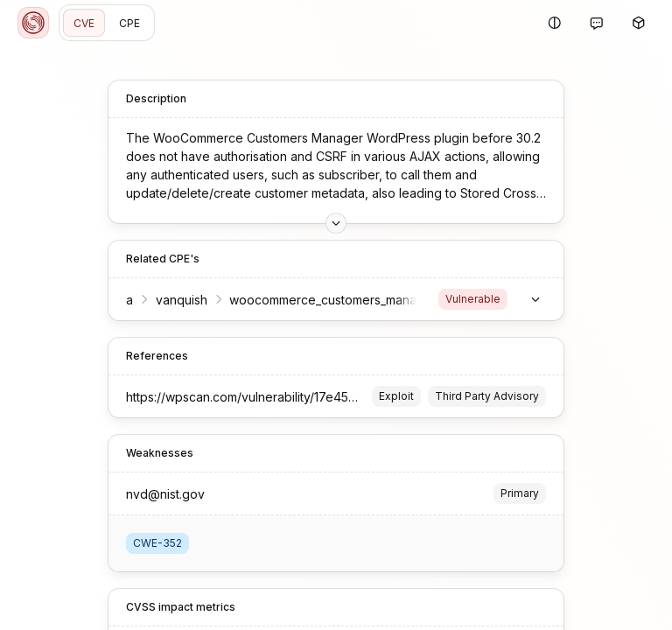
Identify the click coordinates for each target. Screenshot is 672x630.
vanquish (182, 300)
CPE (129, 23)
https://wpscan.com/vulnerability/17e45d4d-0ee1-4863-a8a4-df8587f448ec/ (348, 397)
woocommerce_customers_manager (333, 300)
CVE (84, 23)
